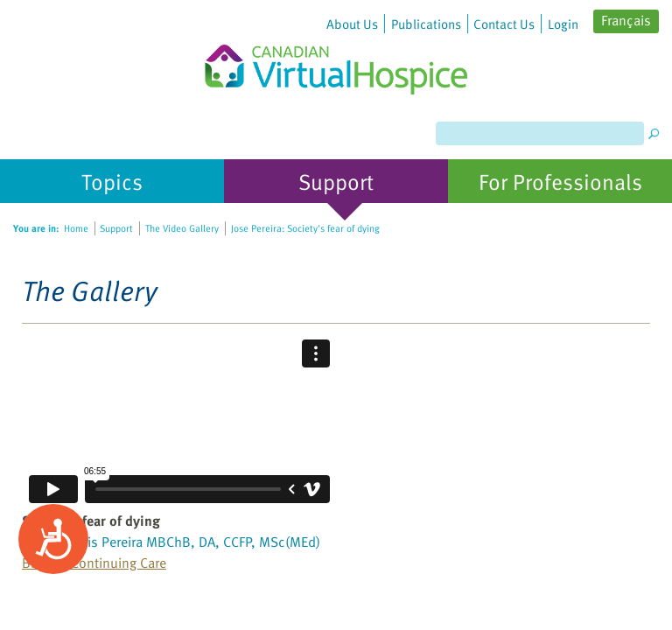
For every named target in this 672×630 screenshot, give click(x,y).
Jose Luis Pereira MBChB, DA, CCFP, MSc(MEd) (182, 542)
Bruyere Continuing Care (94, 563)
